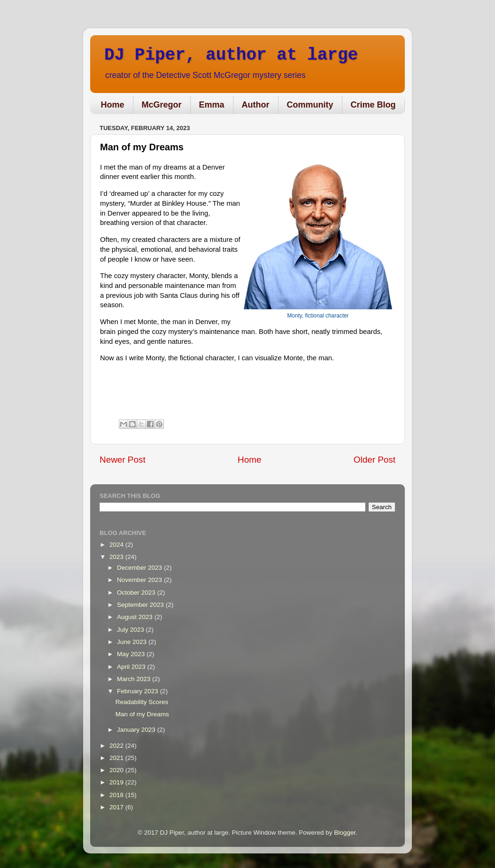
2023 (117, 557)
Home (113, 105)
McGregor (162, 105)
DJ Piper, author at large (231, 55)
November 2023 (140, 580)
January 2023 (137, 730)
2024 (117, 545)
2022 (117, 746)
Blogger (345, 833)
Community (310, 105)
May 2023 (132, 654)
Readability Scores (142, 702)
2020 (117, 770)
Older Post (375, 460)
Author (256, 105)
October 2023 (137, 593)
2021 (117, 758)
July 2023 (131, 630)
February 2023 (139, 691)
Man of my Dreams (142, 714)
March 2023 (135, 679)
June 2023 (133, 642)
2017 (117, 807)
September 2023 (141, 605)
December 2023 (140, 568)
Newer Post (123, 460)
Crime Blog (373, 105)
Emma (212, 105)
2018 (117, 795)
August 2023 (136, 617)
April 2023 (132, 667)
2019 (117, 782)
